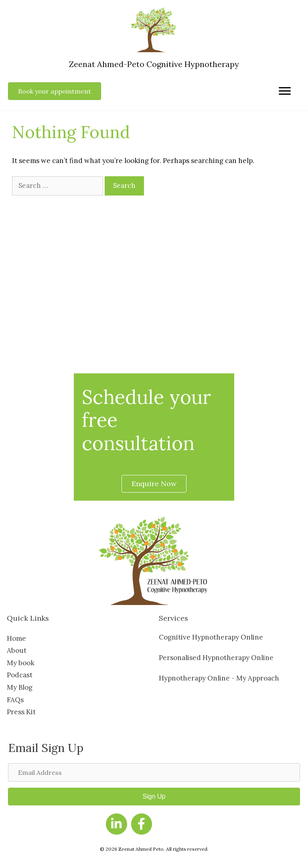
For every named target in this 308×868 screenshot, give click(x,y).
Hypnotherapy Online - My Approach (219, 678)
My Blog (20, 687)
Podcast (20, 675)
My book (21, 663)
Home (16, 638)
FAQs (15, 700)
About (17, 650)
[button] (154, 797)
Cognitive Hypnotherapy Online (211, 637)
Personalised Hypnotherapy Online (216, 658)
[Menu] (285, 91)
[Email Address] (154, 772)
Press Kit (21, 712)
